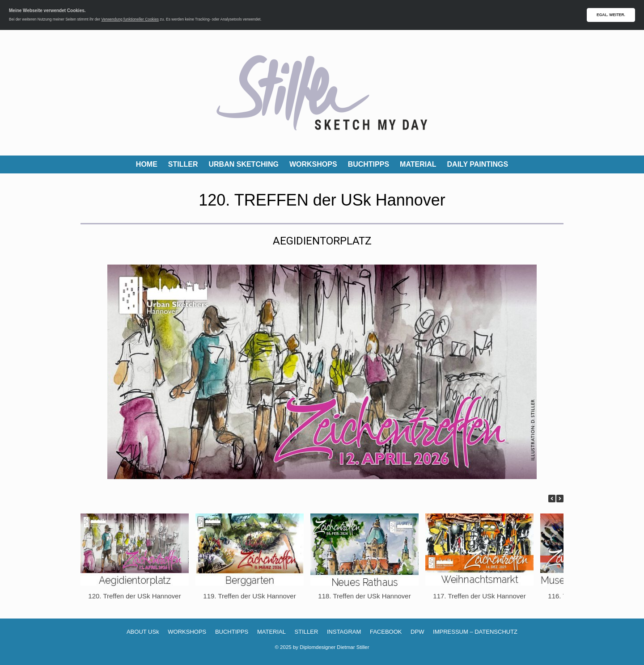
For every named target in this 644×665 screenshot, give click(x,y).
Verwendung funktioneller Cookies (130, 19)
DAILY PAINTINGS (478, 164)
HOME (147, 164)
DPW (417, 632)
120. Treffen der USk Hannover (134, 596)
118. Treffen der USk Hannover (364, 596)
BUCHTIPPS (369, 164)
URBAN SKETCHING (244, 164)
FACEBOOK (386, 632)
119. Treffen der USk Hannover (249, 596)
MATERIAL (418, 164)
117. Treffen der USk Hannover (479, 596)
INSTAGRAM (344, 632)
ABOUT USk (143, 632)
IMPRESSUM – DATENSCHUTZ (475, 632)
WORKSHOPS (313, 164)
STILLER (183, 164)
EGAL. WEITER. (611, 15)
